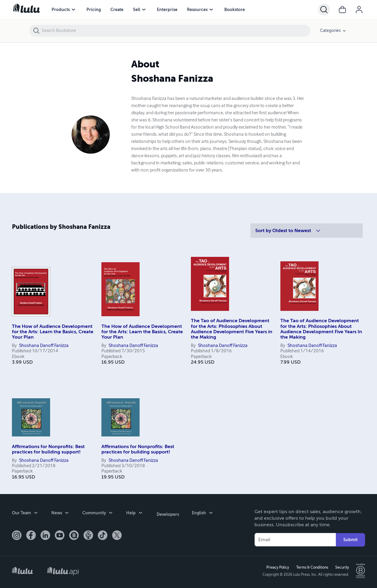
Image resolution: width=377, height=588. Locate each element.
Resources (197, 10)
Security (342, 567)
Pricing (94, 10)
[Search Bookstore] (176, 31)
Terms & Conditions (312, 567)
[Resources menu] (211, 10)
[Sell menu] (144, 10)
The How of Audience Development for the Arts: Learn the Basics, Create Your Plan (53, 332)
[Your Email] (295, 540)
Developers (167, 513)
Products (61, 10)
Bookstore (235, 10)
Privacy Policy (277, 567)
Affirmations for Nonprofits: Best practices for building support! (48, 449)
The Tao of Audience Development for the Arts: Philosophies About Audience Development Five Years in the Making (232, 329)
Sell (137, 10)
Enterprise (167, 10)
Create (117, 10)
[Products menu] (73, 10)
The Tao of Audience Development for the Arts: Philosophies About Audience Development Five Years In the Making (321, 329)
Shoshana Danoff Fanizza (44, 346)
